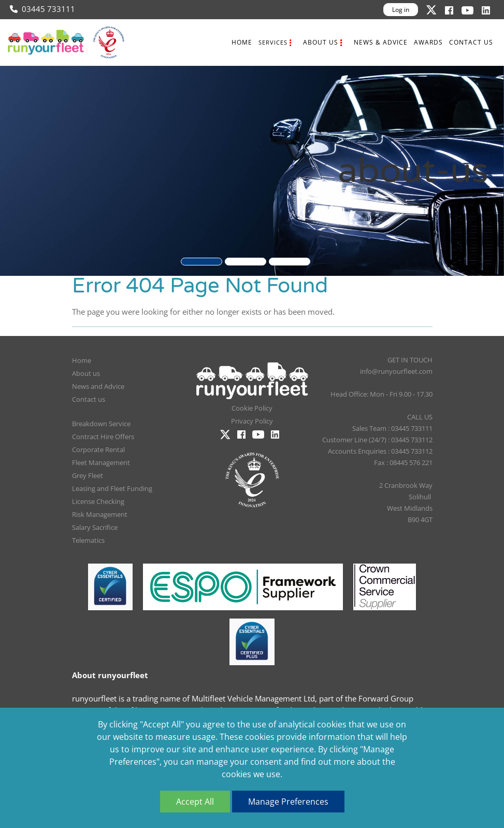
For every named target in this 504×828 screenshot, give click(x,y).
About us (321, 42)
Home (242, 42)
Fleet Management (101, 462)
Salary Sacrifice (95, 527)
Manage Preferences (288, 802)
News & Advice (381, 42)
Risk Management (100, 514)
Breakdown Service (101, 424)
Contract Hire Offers (103, 437)
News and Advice (98, 386)
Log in (401, 10)
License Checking (98, 501)
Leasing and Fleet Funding (112, 488)
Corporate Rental (98, 450)
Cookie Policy (252, 408)
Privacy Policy (252, 421)
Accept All (195, 802)
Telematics (88, 540)
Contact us (471, 42)
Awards (428, 42)
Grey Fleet (88, 475)
